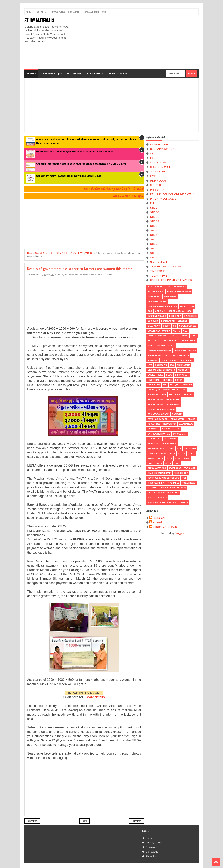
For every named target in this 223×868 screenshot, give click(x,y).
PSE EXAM (177, 414)
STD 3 (154, 230)
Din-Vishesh (190, 316)
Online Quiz (154, 390)
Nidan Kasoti (182, 375)
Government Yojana (159, 287)
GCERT (166, 326)
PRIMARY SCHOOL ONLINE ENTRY (172, 194)
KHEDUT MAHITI (82, 275)
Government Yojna (51, 73)
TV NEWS (152, 488)
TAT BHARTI (190, 468)
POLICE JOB (175, 394)
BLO (192, 306)
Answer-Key (154, 296)
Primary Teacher (118, 73)
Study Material (95, 73)
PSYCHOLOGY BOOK (158, 419)
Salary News (186, 424)
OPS (184, 390)
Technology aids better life (163, 478)
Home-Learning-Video (159, 350)
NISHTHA (156, 185)
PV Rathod (159, 522)
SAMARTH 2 (153, 429)
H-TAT (194, 336)
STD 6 (154, 244)
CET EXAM (160, 311)
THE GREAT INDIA (156, 483)
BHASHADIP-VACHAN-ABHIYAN (162, 306)
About (29, 12)
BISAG (183, 306)
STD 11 (154, 217)
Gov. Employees (188, 326)
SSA (179, 448)
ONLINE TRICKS (171, 390)
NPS (165, 385)
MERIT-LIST (183, 370)
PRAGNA (188, 394)
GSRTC (177, 331)
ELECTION (183, 321)
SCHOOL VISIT (180, 434)
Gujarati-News (67, 275)
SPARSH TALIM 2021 (157, 448)
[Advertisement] (135, 42)
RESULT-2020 (170, 424)
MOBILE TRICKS (155, 375)
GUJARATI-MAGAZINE (158, 336)
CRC (153, 153)
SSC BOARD (190, 448)
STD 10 (154, 212)
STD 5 (154, 239)
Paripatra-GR (74, 73)
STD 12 (154, 221)
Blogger (179, 533)
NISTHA (179, 380)
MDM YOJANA (159, 181)
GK (152, 158)
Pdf (152, 203)
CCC (150, 311)
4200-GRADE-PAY (161, 144)
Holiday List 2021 (160, 167)
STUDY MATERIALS (39, 21)
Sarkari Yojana (171, 429)
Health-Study (171, 341)
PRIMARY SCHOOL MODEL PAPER (164, 399)
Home (31, 73)
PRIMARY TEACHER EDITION (161, 409)
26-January (180, 287)
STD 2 (154, 226)
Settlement (170, 439)
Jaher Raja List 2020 (185, 350)
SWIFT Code (175, 468)
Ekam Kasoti (168, 321)
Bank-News (170, 296)
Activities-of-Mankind (179, 291)
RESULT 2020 (154, 424)
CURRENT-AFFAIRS (157, 316)
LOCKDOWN (161, 365)
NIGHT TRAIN (154, 380)
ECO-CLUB (153, 321)
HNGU (151, 345)
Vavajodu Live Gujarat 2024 (162, 502)
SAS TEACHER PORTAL (159, 434)
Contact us (152, 852)
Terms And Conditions (94, 12)
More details (96, 697)
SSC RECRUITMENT (157, 453)
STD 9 (154, 257)
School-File (154, 439)
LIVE (153, 176)
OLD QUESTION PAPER (181, 385)
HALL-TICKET (154, 341)
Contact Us (41, 12)
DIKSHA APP (175, 316)
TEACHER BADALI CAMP (165, 267)
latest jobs (186, 360)
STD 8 (154, 253)
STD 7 (154, 248)
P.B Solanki (159, 518)
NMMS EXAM (154, 385)
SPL (172, 448)
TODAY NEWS (97, 275)
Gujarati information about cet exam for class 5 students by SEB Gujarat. (81, 164)
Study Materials (159, 262)
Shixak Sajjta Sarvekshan (162, 444)
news (169, 375)
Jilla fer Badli (157, 171)
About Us (151, 856)
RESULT (192, 419)
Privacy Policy (58, 12)
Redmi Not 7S (178, 419)
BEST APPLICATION (162, 149)
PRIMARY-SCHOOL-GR (164, 199)
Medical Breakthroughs (161, 370)
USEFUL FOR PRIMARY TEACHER (171, 280)
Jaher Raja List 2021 (159, 355)
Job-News (153, 360)
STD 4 (154, 235)
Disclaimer (74, 12)
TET (184, 478)
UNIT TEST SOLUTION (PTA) (173, 488)
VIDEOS (109, 275)
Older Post (137, 821)
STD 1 (154, 208)
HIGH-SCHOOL (189, 341)
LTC (172, 365)
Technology (181, 473)
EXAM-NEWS (154, 326)
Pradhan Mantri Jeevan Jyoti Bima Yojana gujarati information (75, 151)
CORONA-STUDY (176, 311)
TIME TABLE (157, 271)
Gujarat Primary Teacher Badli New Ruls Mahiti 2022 (69, 176)
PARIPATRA (157, 190)
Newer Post (32, 821)
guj (185, 331)
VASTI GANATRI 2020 (157, 498)
